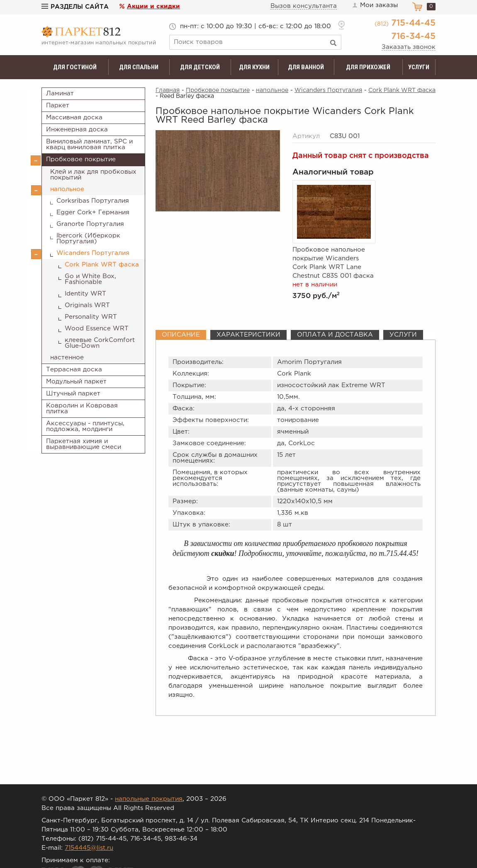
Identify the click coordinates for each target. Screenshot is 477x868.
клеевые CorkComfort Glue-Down (100, 343)
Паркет (58, 105)
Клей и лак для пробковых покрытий (93, 175)
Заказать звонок (409, 47)
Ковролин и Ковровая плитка (82, 409)
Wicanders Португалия (93, 253)
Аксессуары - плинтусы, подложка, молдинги (85, 426)
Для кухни (254, 67)
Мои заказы (375, 5)
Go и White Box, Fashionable (90, 279)
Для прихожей (368, 67)
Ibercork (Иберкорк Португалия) (88, 239)
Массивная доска (74, 118)
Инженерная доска (77, 130)
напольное (67, 189)
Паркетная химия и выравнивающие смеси (84, 444)
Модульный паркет (76, 382)
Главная (168, 90)
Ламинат (60, 93)
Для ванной (306, 67)
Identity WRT (85, 294)
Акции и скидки (153, 6)
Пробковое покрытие (81, 159)
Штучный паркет (73, 394)
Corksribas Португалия (93, 201)
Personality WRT (91, 317)
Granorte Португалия (90, 224)
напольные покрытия (149, 799)
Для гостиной (75, 67)
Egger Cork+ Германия (93, 212)
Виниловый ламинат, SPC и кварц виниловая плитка (89, 144)
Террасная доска (74, 370)
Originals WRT (87, 305)
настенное (67, 358)
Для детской (200, 67)
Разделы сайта (75, 7)
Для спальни (139, 67)
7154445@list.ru (89, 848)
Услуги (419, 67)
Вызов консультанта (304, 6)
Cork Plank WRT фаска (102, 265)
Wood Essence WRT (97, 329)
